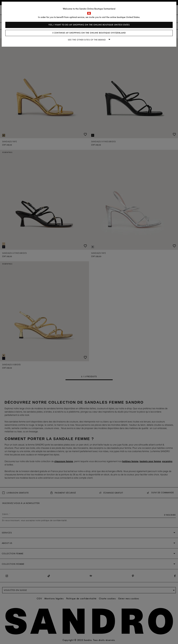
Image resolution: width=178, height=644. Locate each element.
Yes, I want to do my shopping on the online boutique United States (89, 25)
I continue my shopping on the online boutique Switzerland (89, 33)
